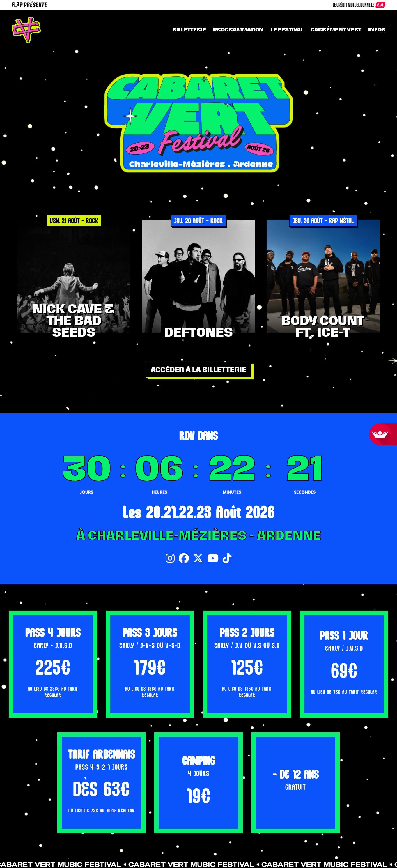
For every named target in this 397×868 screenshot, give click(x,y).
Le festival (287, 30)
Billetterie (189, 30)
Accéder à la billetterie (198, 370)
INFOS (377, 30)
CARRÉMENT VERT (336, 30)
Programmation (238, 30)
